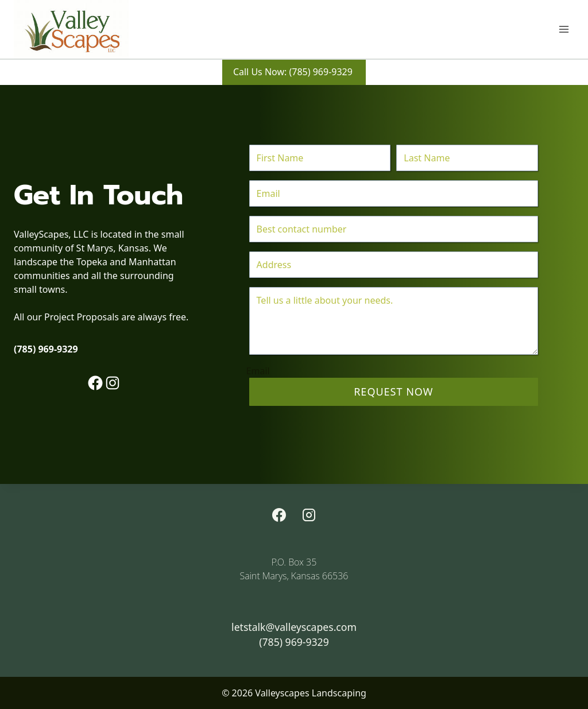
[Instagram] (309, 515)
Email (258, 371)
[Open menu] (564, 29)
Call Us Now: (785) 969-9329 (294, 72)
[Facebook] (279, 515)
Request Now (393, 392)
